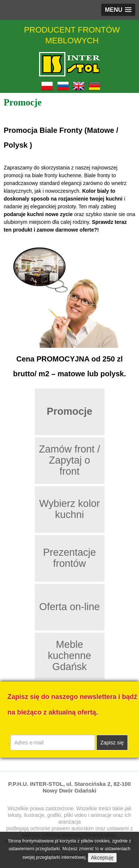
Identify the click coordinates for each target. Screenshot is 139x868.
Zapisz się (112, 743)
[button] (118, 10)
